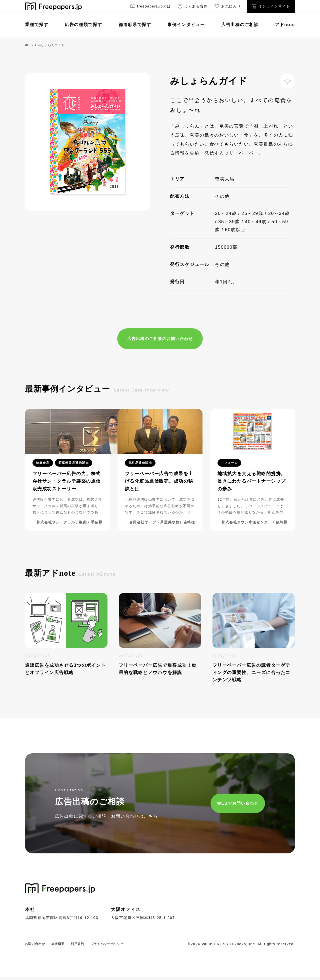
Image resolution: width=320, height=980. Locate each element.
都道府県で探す (135, 25)
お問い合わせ (38, 946)
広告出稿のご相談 (240, 25)
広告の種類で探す (83, 25)
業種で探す (37, 25)
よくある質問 (192, 7)
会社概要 (67, 946)
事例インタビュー (186, 25)
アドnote (285, 25)
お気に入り (227, 7)
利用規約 (91, 946)
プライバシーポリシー (128, 946)
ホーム (30, 45)
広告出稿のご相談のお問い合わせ (160, 339)
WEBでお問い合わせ (214, 805)
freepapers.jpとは (150, 7)
